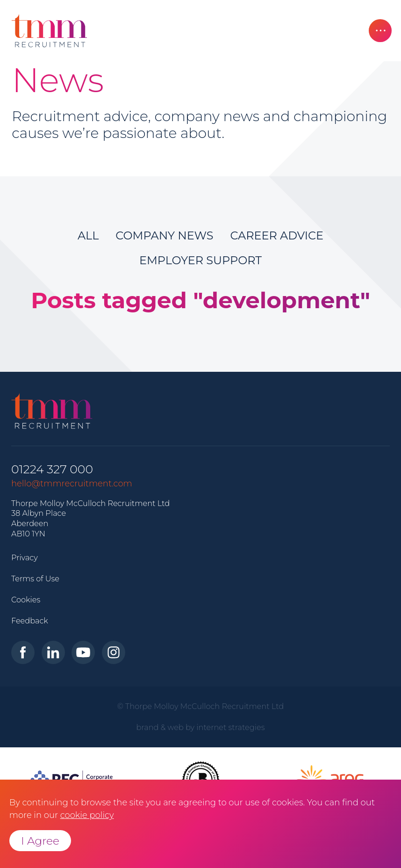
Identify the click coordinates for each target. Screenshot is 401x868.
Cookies (26, 600)
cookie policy (87, 815)
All (88, 235)
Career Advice (277, 235)
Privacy (25, 557)
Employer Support (200, 260)
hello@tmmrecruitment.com (72, 484)
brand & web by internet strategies (201, 727)
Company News (164, 235)
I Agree (40, 841)
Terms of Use (35, 579)
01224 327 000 (52, 469)
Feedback (30, 621)
